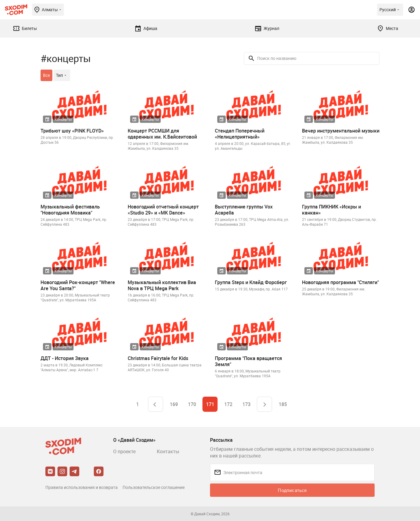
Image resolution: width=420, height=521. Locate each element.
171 (210, 404)
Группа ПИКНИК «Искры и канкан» (331, 210)
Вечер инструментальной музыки (341, 131)
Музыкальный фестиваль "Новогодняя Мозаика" (70, 210)
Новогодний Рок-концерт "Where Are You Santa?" (78, 285)
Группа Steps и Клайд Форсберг (251, 282)
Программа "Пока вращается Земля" (248, 361)
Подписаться (292, 490)
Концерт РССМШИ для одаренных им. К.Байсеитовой (162, 134)
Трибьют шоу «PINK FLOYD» (72, 131)
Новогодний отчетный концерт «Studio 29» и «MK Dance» (163, 210)
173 (246, 404)
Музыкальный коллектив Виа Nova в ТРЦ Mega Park (162, 285)
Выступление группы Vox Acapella (244, 210)
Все (46, 75)
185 (283, 404)
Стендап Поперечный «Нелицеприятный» (240, 134)
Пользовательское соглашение (154, 487)
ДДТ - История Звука (65, 358)
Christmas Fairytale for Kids (158, 358)
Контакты (168, 451)
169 (174, 404)
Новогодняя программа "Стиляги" (340, 282)
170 (192, 404)
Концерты (63, 119)
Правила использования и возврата (82, 487)
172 (228, 404)
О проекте (124, 451)
